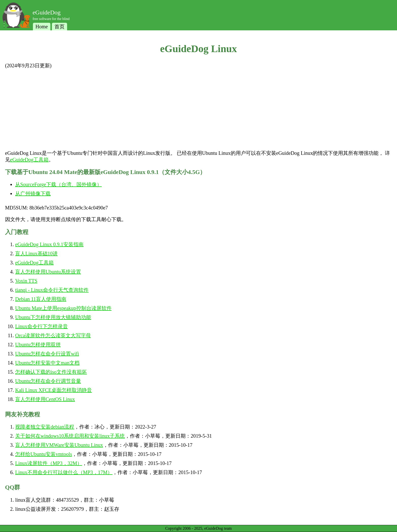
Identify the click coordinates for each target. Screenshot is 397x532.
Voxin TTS (26, 281)
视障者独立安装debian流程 (45, 427)
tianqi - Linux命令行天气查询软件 (52, 290)
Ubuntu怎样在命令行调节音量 (48, 381)
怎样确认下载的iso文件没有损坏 (51, 372)
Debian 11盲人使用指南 (41, 299)
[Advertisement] (198, 109)
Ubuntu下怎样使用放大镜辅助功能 (53, 317)
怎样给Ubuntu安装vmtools (44, 454)
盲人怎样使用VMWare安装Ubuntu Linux (59, 445)
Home (42, 27)
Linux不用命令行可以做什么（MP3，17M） (64, 472)
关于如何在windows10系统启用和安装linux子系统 (70, 436)
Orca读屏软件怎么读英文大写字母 (53, 335)
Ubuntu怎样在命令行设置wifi (47, 354)
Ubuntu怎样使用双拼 (38, 345)
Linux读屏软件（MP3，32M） (49, 463)
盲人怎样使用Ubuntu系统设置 (48, 272)
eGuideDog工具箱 (29, 160)
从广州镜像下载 (33, 194)
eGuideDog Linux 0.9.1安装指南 (49, 244)
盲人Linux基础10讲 (36, 253)
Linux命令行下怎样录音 (42, 326)
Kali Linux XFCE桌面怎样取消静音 (54, 390)
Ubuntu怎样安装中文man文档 (47, 363)
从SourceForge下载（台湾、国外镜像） (58, 184)
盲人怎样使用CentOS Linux (45, 399)
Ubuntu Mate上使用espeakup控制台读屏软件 (63, 308)
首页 (59, 27)
